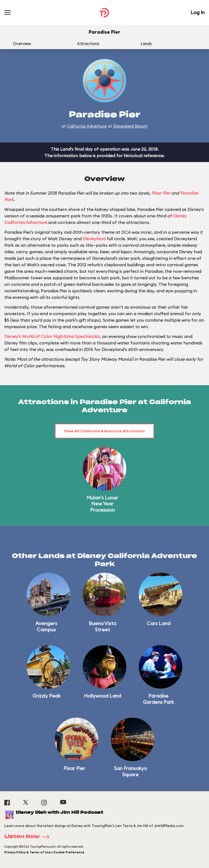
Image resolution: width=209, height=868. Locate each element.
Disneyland (94, 239)
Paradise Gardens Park (158, 699)
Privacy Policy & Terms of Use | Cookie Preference (44, 852)
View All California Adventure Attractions (104, 431)
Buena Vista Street (102, 626)
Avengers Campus (46, 626)
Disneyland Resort (130, 126)
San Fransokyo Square (130, 771)
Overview (22, 44)
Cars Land (159, 623)
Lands (146, 44)
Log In (198, 12)
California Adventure (87, 126)
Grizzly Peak (46, 696)
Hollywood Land (102, 696)
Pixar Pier (161, 193)
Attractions (88, 44)
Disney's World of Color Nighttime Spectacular (52, 336)
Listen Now (29, 837)
